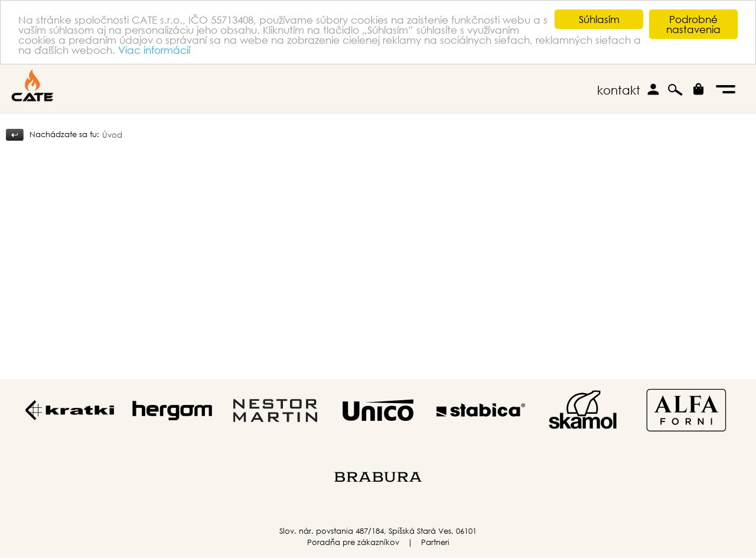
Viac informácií (154, 49)
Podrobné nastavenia (693, 24)
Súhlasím (599, 19)
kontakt (619, 90)
